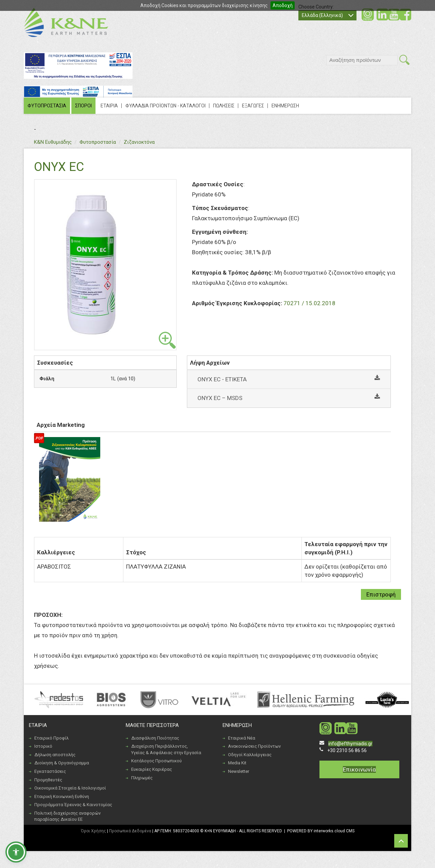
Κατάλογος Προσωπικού (156, 761)
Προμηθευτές (48, 780)
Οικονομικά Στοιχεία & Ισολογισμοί (70, 788)
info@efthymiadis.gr (350, 744)
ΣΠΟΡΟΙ (83, 106)
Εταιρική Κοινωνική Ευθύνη (62, 796)
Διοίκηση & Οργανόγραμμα (62, 763)
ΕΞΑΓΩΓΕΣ (253, 106)
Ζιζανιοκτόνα (139, 142)
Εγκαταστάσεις (50, 771)
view (167, 340)
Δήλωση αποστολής (55, 755)
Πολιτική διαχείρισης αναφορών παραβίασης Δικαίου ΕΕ (67, 816)
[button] (16, 852)
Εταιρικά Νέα (242, 738)
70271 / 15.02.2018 (309, 303)
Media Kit (237, 763)
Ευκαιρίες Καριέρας (152, 769)
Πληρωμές (142, 778)
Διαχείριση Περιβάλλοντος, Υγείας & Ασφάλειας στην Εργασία (166, 749)
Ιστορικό (43, 746)
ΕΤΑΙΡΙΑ (109, 106)
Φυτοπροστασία (98, 142)
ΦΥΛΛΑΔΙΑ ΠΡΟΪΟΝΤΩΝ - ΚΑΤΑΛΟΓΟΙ (166, 106)
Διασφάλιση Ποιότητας (155, 738)
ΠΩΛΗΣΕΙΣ (224, 106)
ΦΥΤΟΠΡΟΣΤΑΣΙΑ (47, 106)
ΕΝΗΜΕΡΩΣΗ (285, 106)
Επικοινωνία (359, 769)
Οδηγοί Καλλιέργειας (250, 755)
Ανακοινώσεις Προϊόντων (254, 746)
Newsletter (239, 771)
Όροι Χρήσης (93, 831)
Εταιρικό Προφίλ (51, 738)
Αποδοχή (283, 5)
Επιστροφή (381, 594)
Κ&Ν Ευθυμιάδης (53, 142)
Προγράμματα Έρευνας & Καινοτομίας (73, 805)
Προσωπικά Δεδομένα (130, 831)
